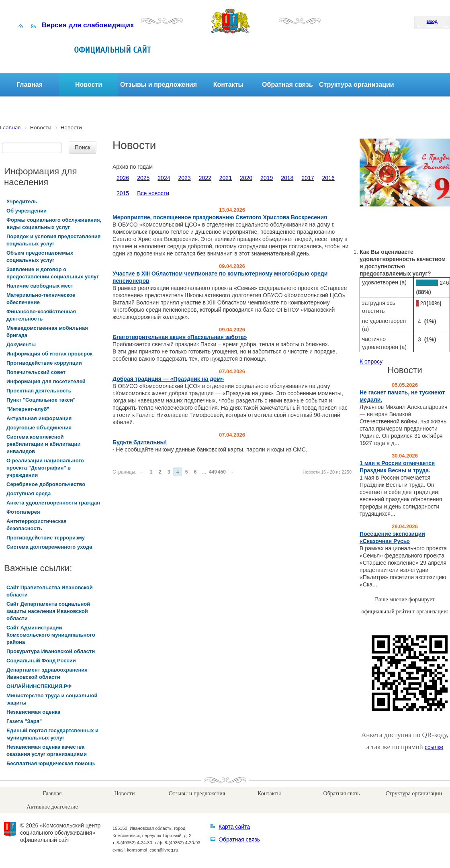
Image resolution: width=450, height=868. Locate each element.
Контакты (228, 85)
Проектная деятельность (39, 391)
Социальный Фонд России (41, 661)
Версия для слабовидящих (88, 25)
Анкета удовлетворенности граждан (53, 503)
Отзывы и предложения (159, 85)
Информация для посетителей (46, 381)
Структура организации (357, 85)
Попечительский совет (36, 372)
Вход (432, 21)
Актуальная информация (39, 418)
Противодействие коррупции (44, 363)
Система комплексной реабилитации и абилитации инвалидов (44, 444)
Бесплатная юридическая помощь (51, 763)
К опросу (371, 361)
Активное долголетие (52, 807)
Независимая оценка (33, 712)
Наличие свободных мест (40, 286)
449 (213, 472)
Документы (21, 344)
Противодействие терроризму (46, 538)
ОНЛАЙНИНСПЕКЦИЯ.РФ (39, 686)
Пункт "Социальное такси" (41, 400)
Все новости (153, 193)
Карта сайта (234, 827)
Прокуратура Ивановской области (51, 651)
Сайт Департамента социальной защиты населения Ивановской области (48, 611)
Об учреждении (27, 211)
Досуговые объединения (39, 428)
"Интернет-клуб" (28, 409)
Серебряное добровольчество (46, 484)
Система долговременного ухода (49, 547)
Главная (30, 85)
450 (222, 472)
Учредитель (22, 201)
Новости (89, 85)
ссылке (434, 747)
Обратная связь (287, 85)
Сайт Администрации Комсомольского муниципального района (51, 635)
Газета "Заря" (24, 721)
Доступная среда (29, 493)
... (204, 472)
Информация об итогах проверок (49, 354)
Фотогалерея (23, 512)
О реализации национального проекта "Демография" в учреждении (45, 468)
